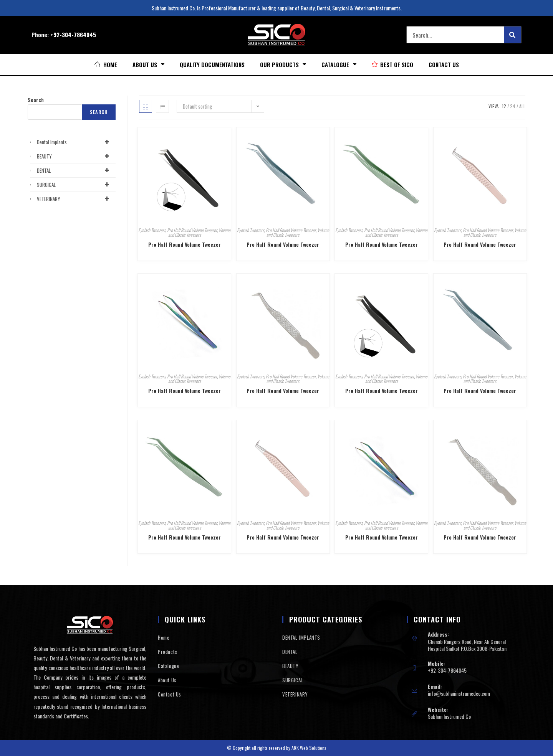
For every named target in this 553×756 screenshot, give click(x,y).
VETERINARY (74, 199)
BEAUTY (74, 156)
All (522, 106)
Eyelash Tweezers (152, 230)
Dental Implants (74, 142)
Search (36, 100)
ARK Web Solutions (309, 748)
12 (504, 106)
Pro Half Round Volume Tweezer (192, 230)
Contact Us (444, 64)
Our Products (283, 64)
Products (168, 652)
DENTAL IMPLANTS (301, 637)
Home (164, 637)
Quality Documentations (212, 64)
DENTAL (74, 170)
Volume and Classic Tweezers (200, 232)
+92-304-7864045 (73, 35)
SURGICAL (74, 185)
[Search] (512, 35)
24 (513, 106)
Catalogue (339, 64)
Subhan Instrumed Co (449, 716)
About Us (148, 64)
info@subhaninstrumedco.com (459, 693)
